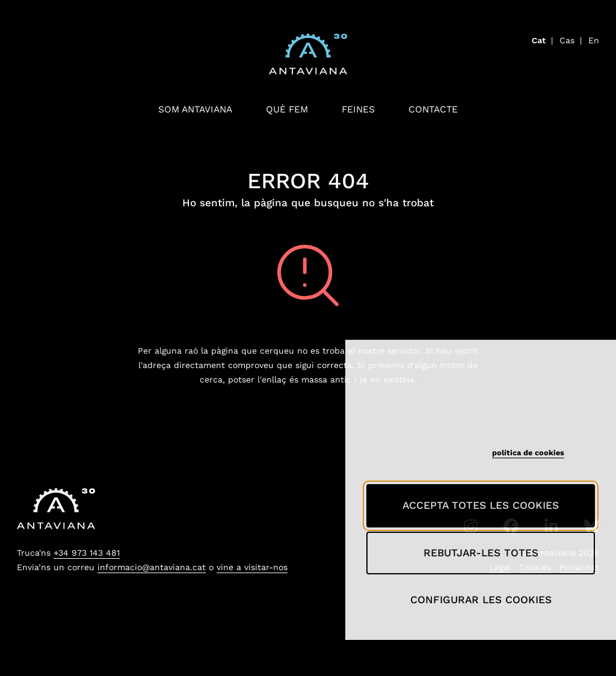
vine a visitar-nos (252, 567)
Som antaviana (195, 109)
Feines (358, 109)
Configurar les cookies (481, 600)
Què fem (287, 109)
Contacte (433, 109)
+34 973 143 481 (87, 553)
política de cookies (528, 453)
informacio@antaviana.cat (152, 567)
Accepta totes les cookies (481, 505)
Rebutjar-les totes (481, 553)
